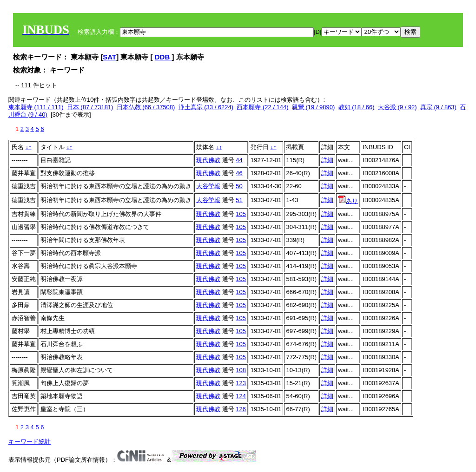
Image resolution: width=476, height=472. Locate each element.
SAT (109, 57)
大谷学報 (208, 186)
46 (239, 173)
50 (239, 186)
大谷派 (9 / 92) (397, 107)
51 (239, 200)
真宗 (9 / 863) (438, 107)
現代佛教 (208, 160)
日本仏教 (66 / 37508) (146, 107)
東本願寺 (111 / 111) (36, 107)
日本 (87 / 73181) (90, 107)
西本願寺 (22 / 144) (262, 107)
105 (241, 214)
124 (241, 396)
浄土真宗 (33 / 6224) (206, 107)
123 (241, 383)
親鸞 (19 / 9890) (314, 107)
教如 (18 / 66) (357, 107)
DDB (163, 57)
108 (241, 370)
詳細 (327, 160)
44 (239, 160)
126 (241, 409)
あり (348, 201)
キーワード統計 (30, 442)
